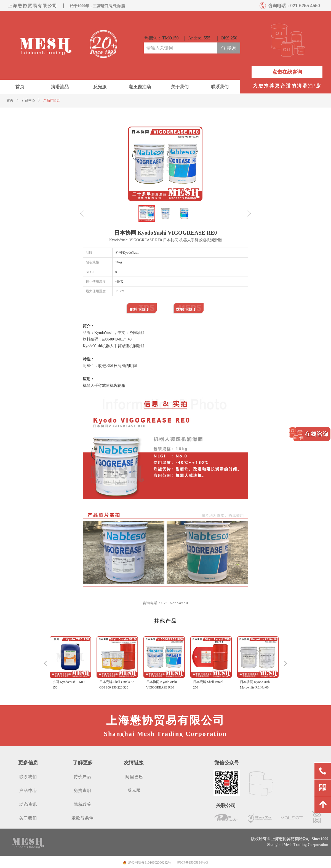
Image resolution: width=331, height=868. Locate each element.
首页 (10, 100)
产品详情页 (52, 100)
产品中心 (28, 100)
